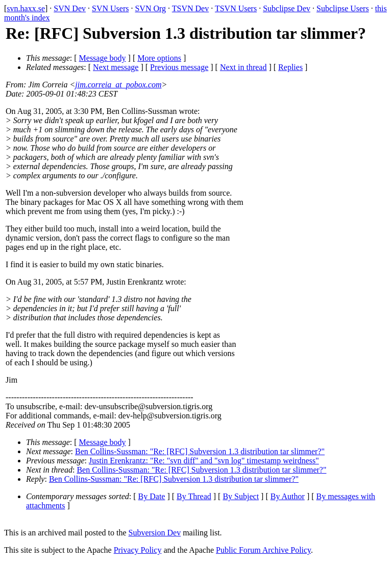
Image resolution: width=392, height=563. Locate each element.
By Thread (194, 496)
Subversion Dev (155, 533)
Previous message (179, 67)
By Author (288, 496)
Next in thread (243, 67)
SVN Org (150, 8)
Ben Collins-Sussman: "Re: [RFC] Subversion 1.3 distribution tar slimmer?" (200, 451)
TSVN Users (236, 8)
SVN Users (110, 8)
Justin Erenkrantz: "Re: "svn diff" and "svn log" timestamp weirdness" (204, 461)
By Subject (241, 496)
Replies (290, 67)
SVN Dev (70, 8)
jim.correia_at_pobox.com (118, 85)
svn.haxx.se (26, 8)
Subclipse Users (343, 8)
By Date (152, 496)
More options (159, 58)
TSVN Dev (190, 8)
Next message (116, 67)
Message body (103, 58)
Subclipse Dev (287, 8)
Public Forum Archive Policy (263, 550)
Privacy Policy (138, 550)
